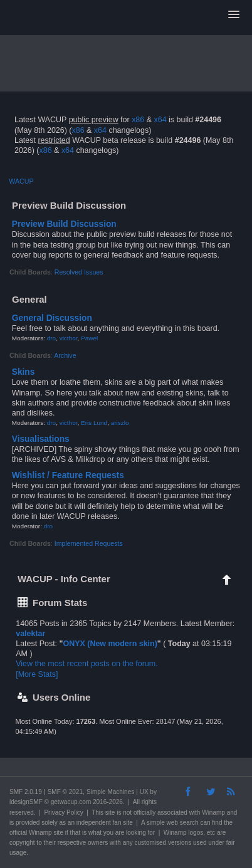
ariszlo (120, 423)
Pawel (89, 338)
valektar (30, 634)
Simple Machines (110, 792)
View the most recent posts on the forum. (87, 664)
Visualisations (41, 439)
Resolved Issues (79, 272)
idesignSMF (26, 802)
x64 (160, 120)
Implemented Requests (89, 543)
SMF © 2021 (65, 792)
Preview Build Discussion (64, 224)
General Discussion (52, 318)
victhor (69, 338)
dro (51, 338)
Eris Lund (94, 423)
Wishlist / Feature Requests (68, 475)
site (110, 813)
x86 (138, 120)
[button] (234, 15)
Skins (24, 372)
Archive (65, 355)
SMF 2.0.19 (26, 792)
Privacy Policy (63, 813)
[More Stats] (37, 674)
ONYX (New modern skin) (110, 644)
